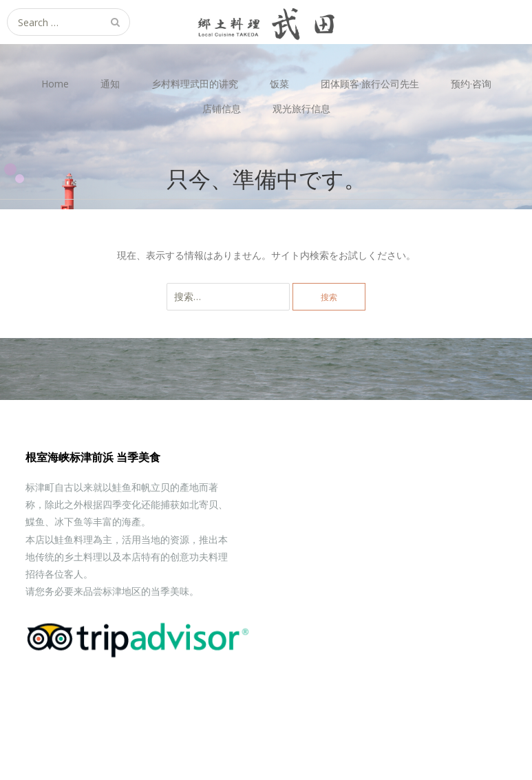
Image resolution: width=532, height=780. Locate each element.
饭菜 (279, 84)
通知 (110, 84)
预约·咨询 (471, 84)
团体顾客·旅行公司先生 (370, 84)
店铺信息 (222, 108)
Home (55, 84)
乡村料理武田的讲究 (195, 84)
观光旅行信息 (301, 108)
